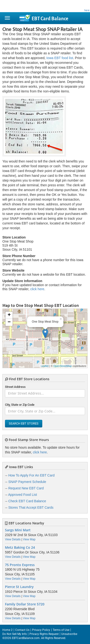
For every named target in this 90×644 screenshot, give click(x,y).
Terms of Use (61, 630)
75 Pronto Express (20, 565)
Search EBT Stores (24, 423)
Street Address (15, 387)
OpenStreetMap (63, 366)
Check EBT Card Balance (27, 501)
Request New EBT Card (26, 488)
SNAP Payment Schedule (27, 482)
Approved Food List (22, 495)
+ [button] (9, 315)
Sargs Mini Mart (18, 530)
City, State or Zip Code (20, 405)
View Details (13, 539)
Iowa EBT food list (60, 58)
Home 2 (7, 630)
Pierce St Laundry (19, 587)
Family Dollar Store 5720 (25, 604)
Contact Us (22, 630)
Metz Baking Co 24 (20, 548)
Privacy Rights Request (44, 634)
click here (37, 289)
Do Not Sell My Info (15, 634)
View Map (29, 539)
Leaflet (45, 366)
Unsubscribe (69, 634)
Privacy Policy (41, 630)
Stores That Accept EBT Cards (31, 507)
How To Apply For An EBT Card (31, 475)
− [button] (9, 322)
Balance (50, 19)
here (87, 10)
